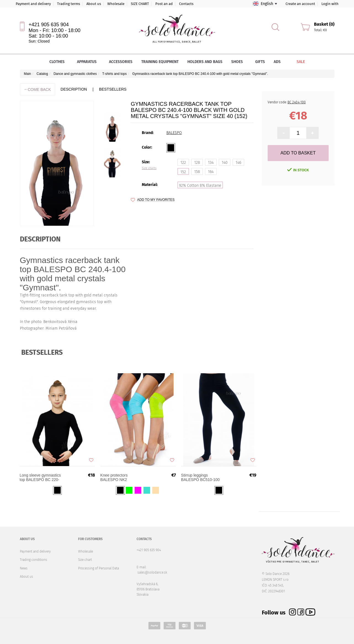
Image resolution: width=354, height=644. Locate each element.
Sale (297, 62)
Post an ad (164, 4)
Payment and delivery (33, 4)
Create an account (300, 4)
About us (94, 4)
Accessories (121, 62)
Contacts (186, 4)
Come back (38, 89)
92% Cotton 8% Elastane (200, 186)
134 (211, 163)
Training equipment (160, 62)
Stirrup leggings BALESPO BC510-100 (202, 480)
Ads (277, 62)
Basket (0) (324, 24)
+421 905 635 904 (49, 25)
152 (183, 172)
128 (197, 163)
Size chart (85, 560)
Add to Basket (298, 153)
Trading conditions (34, 560)
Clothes (59, 62)
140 (225, 163)
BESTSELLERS (113, 89)
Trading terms (69, 4)
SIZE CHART (140, 4)
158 (197, 172)
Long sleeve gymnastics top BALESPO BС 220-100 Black (42, 480)
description (74, 89)
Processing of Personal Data (99, 568)
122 (183, 163)
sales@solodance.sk (152, 572)
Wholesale (116, 4)
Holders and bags (205, 62)
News (24, 568)
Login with (330, 4)
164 (211, 172)
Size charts (149, 168)
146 (238, 163)
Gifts (260, 62)
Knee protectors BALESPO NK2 (115, 480)
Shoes (239, 62)
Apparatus (89, 62)
